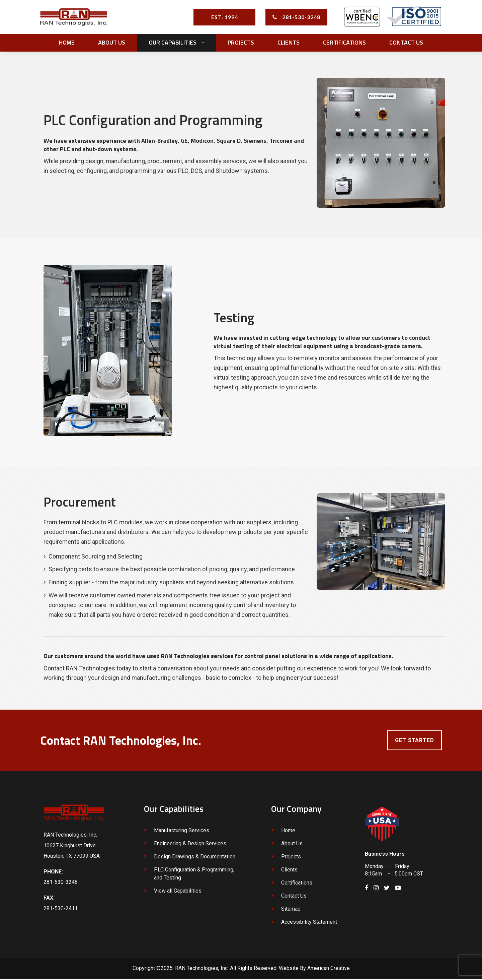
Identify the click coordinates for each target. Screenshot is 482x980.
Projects (291, 858)
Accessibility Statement (309, 924)
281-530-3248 (301, 17)
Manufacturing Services (182, 832)
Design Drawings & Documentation (195, 858)
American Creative (329, 970)
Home (288, 832)
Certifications (297, 884)
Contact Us (294, 897)
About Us (292, 845)
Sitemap (291, 910)
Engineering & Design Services (190, 845)
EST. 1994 (225, 17)
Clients (289, 871)
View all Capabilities (178, 892)
